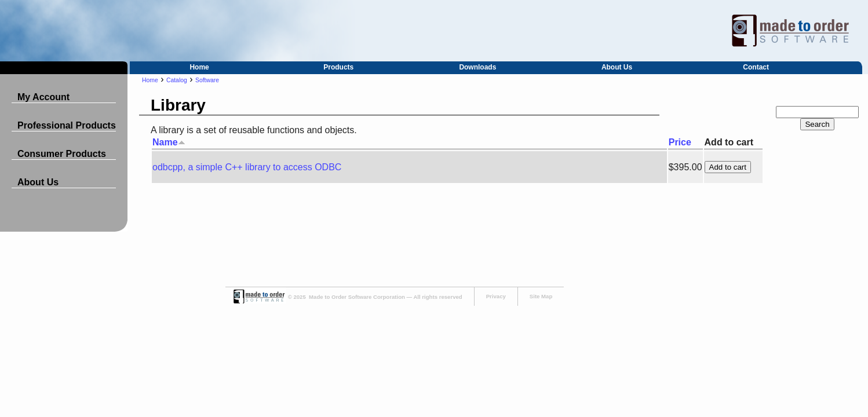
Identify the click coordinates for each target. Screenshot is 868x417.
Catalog (177, 80)
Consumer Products (62, 154)
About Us (617, 67)
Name (169, 142)
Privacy (496, 296)
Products (338, 67)
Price (680, 142)
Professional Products (67, 125)
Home (199, 67)
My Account (43, 97)
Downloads (477, 67)
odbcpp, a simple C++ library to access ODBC (247, 167)
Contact (756, 67)
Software (207, 80)
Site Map (541, 296)
